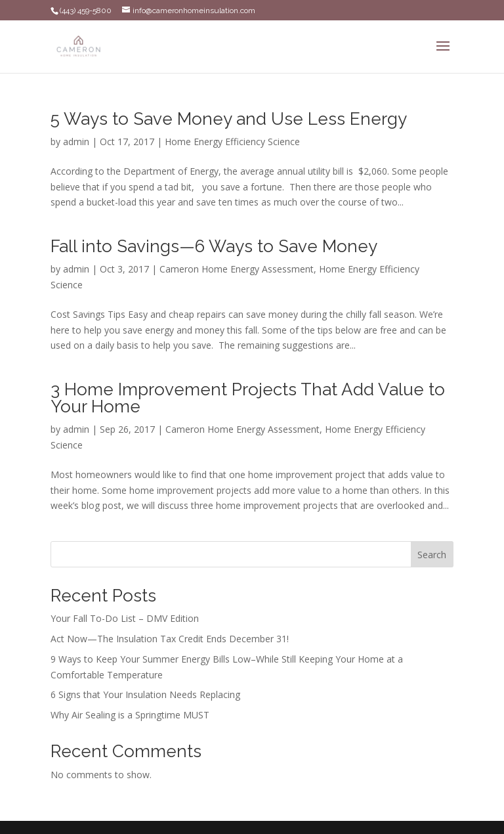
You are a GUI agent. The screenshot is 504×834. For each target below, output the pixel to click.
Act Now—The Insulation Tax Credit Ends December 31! (170, 639)
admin (76, 142)
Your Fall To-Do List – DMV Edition (125, 618)
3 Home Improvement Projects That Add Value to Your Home (248, 398)
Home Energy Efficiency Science (232, 142)
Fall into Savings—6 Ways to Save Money (214, 246)
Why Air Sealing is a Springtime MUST (130, 715)
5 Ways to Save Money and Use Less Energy (229, 119)
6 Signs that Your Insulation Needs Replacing (145, 694)
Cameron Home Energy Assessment (237, 269)
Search (432, 555)
